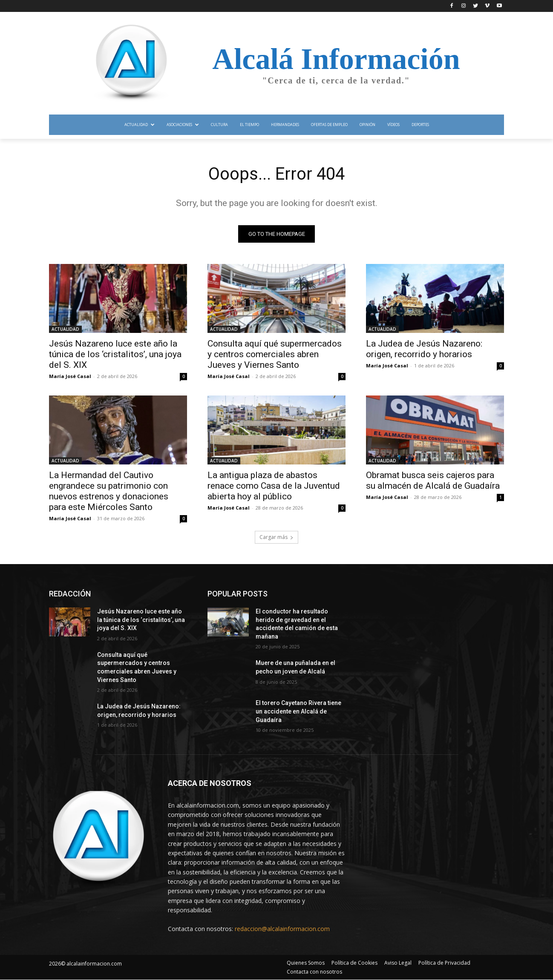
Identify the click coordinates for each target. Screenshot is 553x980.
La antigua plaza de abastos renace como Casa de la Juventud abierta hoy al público (274, 486)
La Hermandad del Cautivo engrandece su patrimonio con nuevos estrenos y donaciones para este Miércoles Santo (109, 491)
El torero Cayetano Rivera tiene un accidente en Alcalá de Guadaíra (298, 712)
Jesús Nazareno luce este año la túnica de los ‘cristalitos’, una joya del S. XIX (115, 354)
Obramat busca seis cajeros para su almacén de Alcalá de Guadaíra (433, 480)
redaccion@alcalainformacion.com (282, 929)
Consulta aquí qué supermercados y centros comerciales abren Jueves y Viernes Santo (275, 354)
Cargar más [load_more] (276, 537)
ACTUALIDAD (65, 329)
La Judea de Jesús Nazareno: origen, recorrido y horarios (424, 349)
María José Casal (70, 376)
